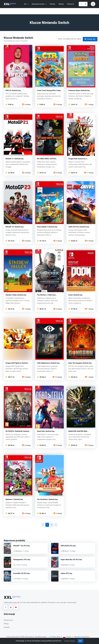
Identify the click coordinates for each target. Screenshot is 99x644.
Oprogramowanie (39, 4)
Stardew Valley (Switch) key (16, 295)
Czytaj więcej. (70, 641)
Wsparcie (71, 4)
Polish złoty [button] (55, 637)
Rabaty (61, 4)
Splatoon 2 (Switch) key (14, 499)
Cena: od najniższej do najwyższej (69, 39)
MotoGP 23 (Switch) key (15, 227)
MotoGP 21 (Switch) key (15, 159)
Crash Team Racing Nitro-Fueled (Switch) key (49, 91)
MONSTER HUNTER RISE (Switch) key (78, 431)
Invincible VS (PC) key (22, 573)
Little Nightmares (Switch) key (48, 363)
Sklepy (6, 624)
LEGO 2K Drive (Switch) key (79, 227)
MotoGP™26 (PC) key (22, 546)
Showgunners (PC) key (22, 560)
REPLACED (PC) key (68, 546)
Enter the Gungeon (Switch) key (80, 363)
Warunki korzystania (82, 637)
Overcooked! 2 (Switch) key (47, 227)
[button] (93, 4)
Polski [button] (68, 637)
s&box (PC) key (66, 573)
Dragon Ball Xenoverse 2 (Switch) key (78, 159)
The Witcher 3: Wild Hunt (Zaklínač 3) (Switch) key (46, 295)
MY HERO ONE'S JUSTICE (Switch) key (46, 159)
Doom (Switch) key (75, 295)
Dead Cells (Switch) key (46, 431)
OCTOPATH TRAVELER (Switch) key (17, 431)
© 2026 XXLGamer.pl (27, 637)
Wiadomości (8, 620)
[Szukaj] (83, 4)
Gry (26, 4)
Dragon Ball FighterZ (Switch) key (17, 363)
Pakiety (52, 4)
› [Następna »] (56, 525)
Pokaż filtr (90, 39)
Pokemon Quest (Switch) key (79, 91)
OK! (80, 641)
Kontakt (7, 627)
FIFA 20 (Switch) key (13, 91)
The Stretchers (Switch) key (47, 499)
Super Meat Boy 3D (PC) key (71, 560)
